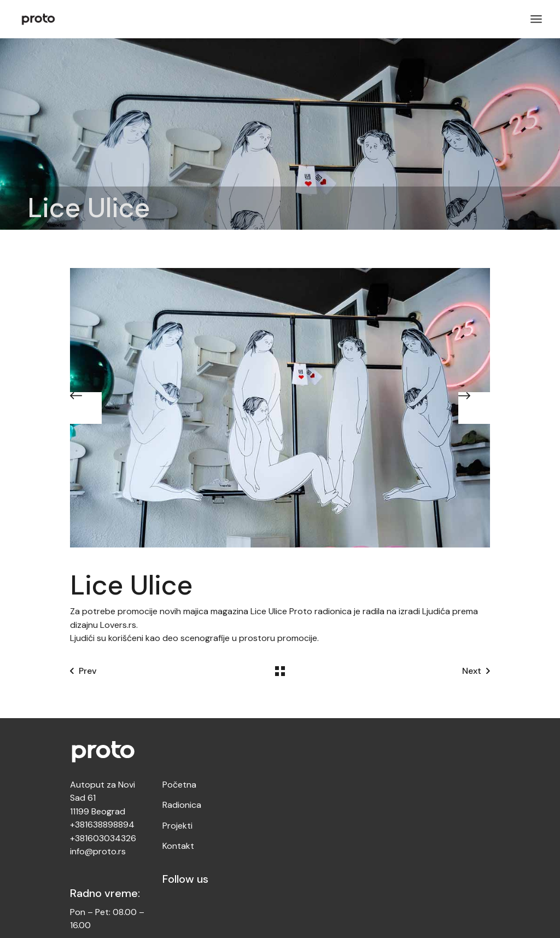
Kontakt (178, 846)
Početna (179, 785)
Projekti (177, 826)
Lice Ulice (269, 611)
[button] (86, 408)
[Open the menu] (536, 19)
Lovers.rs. (120, 625)
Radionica (182, 805)
